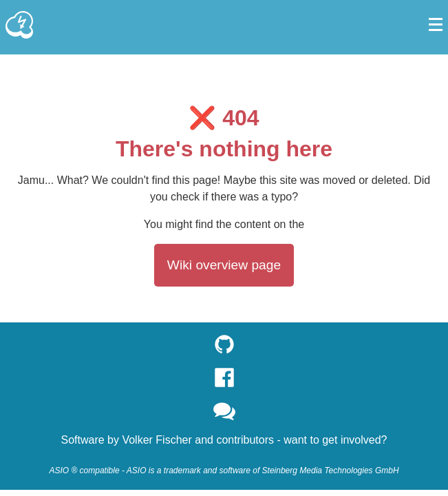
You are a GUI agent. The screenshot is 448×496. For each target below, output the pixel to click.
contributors (245, 440)
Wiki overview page (224, 265)
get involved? (354, 440)
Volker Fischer (157, 440)
